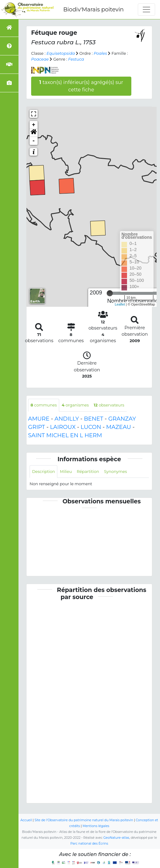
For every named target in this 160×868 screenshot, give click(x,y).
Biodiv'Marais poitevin (93, 10)
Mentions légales (96, 826)
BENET (94, 419)
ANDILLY (67, 419)
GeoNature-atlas (116, 838)
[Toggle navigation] (146, 10)
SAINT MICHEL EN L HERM (65, 435)
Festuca (76, 59)
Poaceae (40, 59)
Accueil (26, 820)
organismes (75, 405)
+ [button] (34, 125)
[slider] (110, 293)
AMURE (39, 419)
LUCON (91, 427)
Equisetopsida (61, 53)
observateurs (109, 405)
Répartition (88, 472)
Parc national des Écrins (89, 844)
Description (43, 472)
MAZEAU (119, 427)
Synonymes (115, 472)
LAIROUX (63, 427)
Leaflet (120, 304)
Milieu (66, 472)
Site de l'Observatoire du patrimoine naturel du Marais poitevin (84, 820)
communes (44, 405)
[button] (34, 133)
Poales (100, 53)
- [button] (34, 141)
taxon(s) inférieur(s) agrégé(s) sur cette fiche (81, 86)
